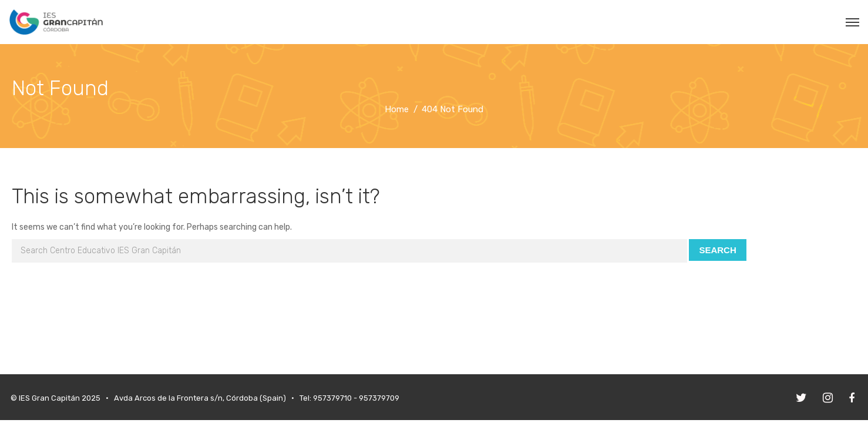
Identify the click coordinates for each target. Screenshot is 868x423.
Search (717, 250)
